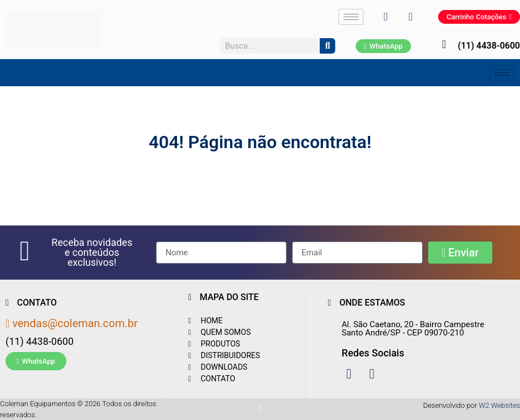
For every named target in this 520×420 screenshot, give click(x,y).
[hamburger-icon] (351, 17)
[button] (92, 253)
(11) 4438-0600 (489, 46)
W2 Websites (500, 405)
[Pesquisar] (327, 46)
